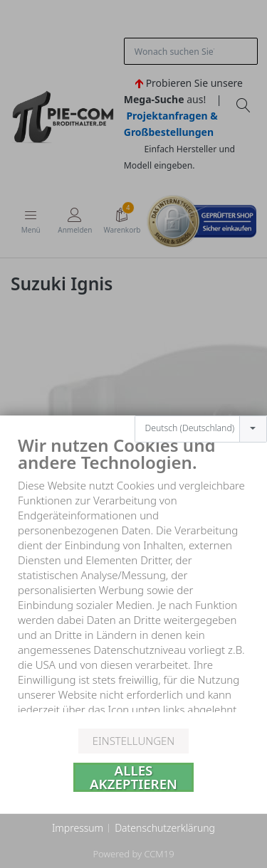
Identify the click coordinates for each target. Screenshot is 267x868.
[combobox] (201, 415)
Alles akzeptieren (133, 777)
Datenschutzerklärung (165, 828)
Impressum (78, 828)
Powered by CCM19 (133, 854)
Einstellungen (133, 741)
